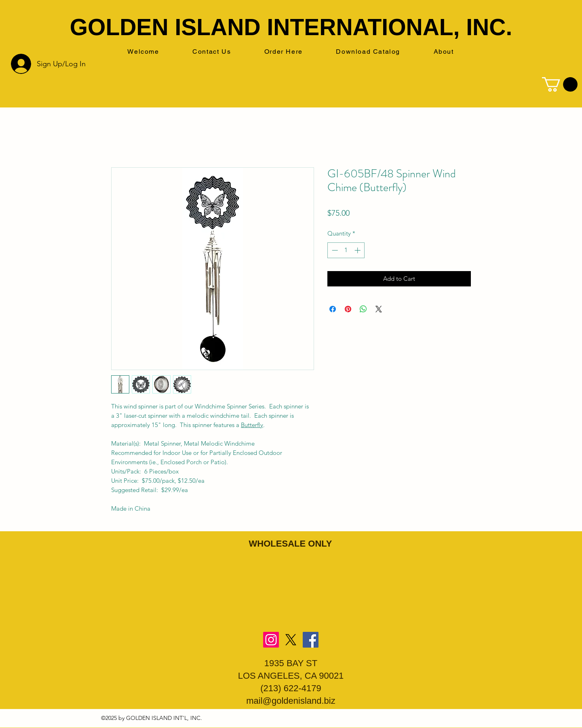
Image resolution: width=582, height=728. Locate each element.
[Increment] (358, 250)
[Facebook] (311, 640)
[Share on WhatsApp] (363, 309)
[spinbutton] (346, 250)
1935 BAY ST (291, 663)
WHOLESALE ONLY (291, 544)
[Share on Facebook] (333, 309)
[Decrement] (334, 250)
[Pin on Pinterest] (348, 309)
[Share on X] (379, 309)
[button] (560, 84)
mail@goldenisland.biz (291, 701)
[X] (291, 640)
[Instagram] (271, 640)
